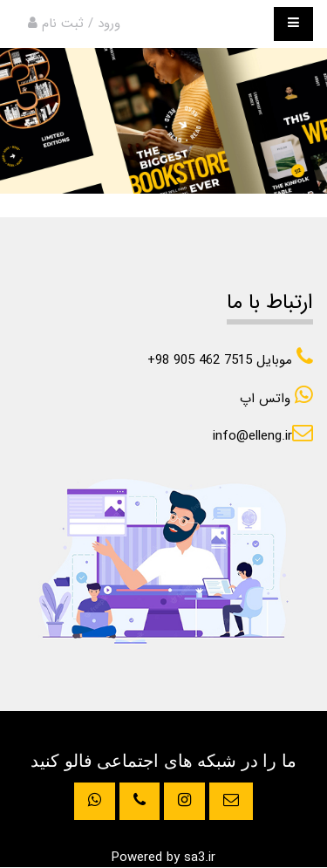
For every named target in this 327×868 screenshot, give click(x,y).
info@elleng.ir (263, 436)
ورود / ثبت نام (74, 24)
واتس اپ (276, 399)
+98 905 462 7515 (230, 360)
